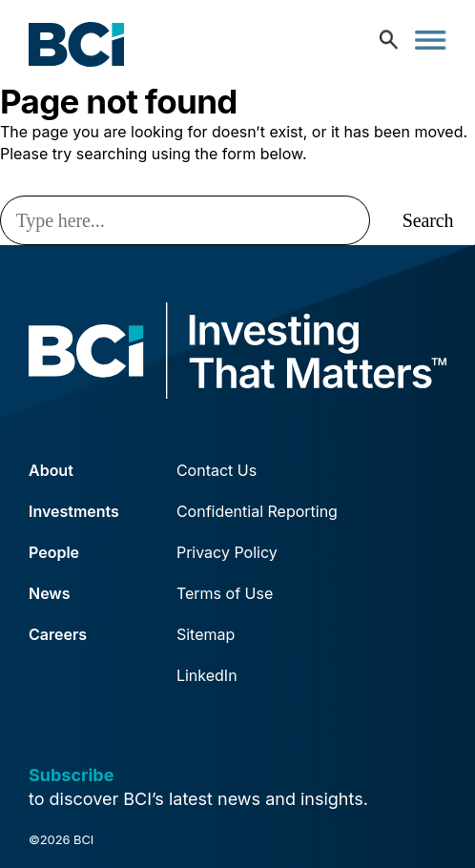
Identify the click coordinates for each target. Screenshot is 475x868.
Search (428, 220)
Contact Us (217, 470)
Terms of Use (225, 593)
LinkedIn (207, 675)
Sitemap (206, 634)
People (54, 552)
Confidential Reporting (257, 511)
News (50, 593)
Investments (74, 511)
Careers (58, 634)
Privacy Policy (227, 552)
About (51, 470)
